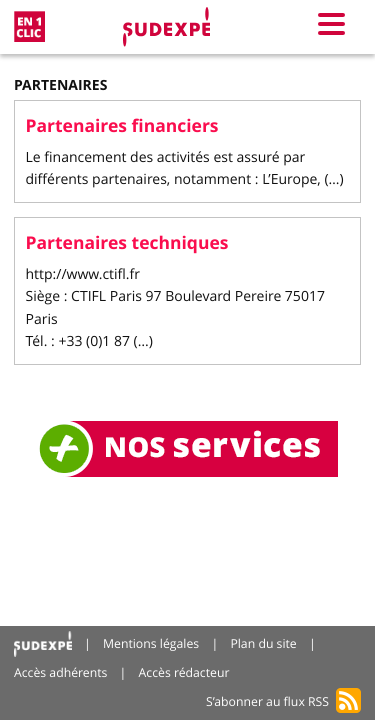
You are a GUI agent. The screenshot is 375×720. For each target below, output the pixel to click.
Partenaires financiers (122, 126)
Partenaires (60, 85)
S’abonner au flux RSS (267, 701)
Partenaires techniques (127, 243)
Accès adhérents (60, 672)
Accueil (43, 644)
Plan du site (263, 643)
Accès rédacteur (184, 672)
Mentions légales (151, 643)
